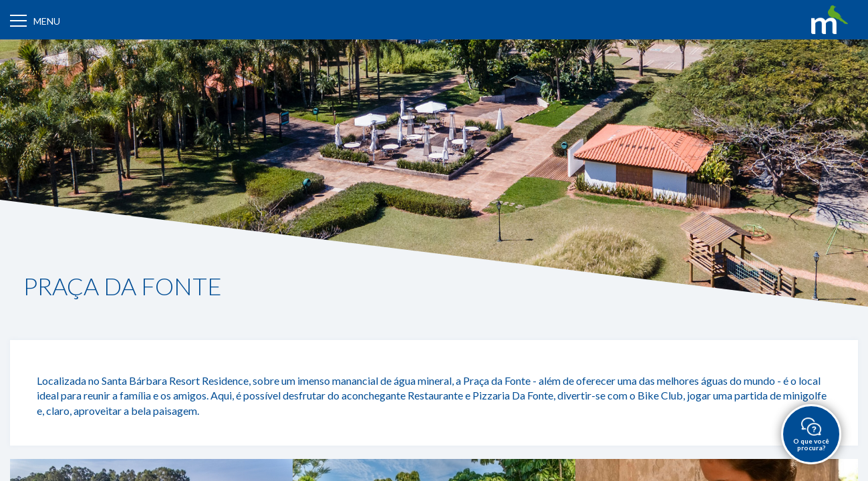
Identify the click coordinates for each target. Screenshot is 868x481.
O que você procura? (811, 435)
